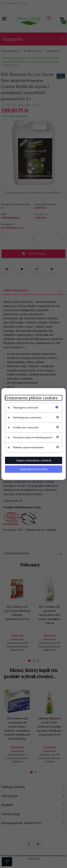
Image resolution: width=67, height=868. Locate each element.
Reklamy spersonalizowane (28, 447)
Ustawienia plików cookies (31, 398)
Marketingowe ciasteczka (27, 417)
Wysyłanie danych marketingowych (33, 437)
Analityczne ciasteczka (26, 427)
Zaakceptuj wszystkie (33, 469)
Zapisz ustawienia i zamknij (33, 460)
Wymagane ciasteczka (26, 408)
